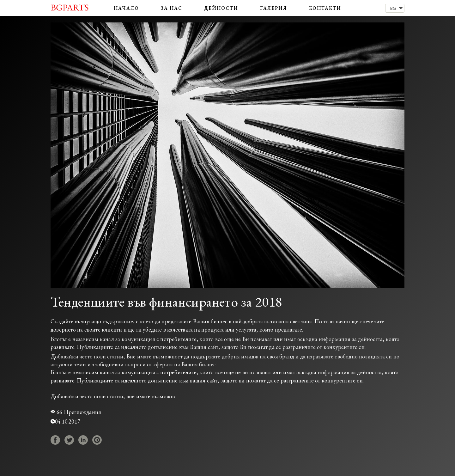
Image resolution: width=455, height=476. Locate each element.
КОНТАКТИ (325, 8)
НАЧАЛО (126, 8)
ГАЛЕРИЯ (274, 8)
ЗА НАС (172, 8)
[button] (395, 8)
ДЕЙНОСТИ (221, 8)
